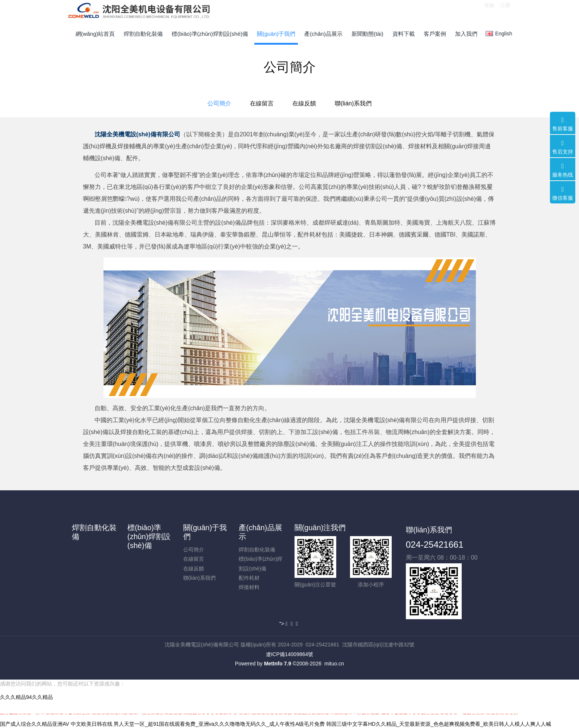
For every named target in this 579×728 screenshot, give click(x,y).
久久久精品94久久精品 (26, 697)
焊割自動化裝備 (257, 550)
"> (284, 624)
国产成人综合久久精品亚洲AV (35, 724)
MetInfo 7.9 (278, 664)
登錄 (489, 11)
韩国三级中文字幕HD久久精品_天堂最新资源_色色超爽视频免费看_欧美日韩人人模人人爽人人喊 (439, 724)
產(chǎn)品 (208, 199)
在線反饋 (304, 103)
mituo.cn (334, 664)
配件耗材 (249, 578)
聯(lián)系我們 (353, 103)
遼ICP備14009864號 (290, 654)
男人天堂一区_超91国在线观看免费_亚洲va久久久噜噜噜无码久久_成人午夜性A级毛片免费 (219, 724)
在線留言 (262, 103)
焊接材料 (249, 587)
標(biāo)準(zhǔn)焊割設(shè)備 (149, 536)
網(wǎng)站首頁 (95, 34)
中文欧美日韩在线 (92, 724)
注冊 (505, 11)
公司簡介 (219, 103)
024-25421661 (435, 545)
